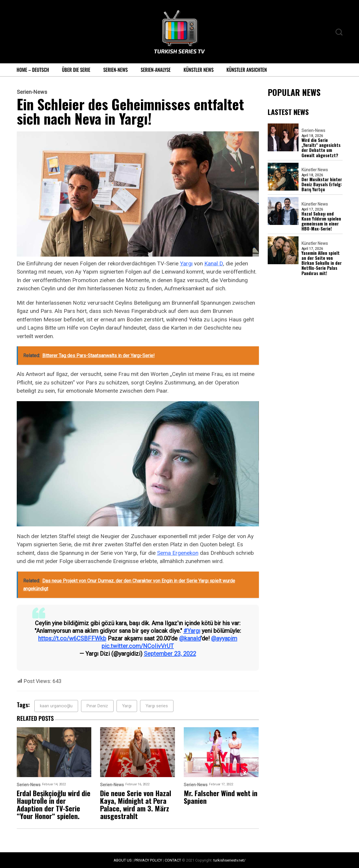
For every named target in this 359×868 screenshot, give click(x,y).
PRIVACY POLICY (148, 860)
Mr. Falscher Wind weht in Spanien (221, 797)
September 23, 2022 (170, 654)
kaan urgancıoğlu (56, 706)
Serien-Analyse (156, 70)
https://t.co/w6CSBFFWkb (72, 638)
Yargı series (157, 706)
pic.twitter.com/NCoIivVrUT (138, 646)
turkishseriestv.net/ (229, 860)
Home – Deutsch (33, 70)
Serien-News (116, 70)
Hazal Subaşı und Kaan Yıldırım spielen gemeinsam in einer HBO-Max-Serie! (321, 221)
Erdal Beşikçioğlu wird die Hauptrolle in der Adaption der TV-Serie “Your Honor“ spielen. (54, 804)
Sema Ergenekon (178, 553)
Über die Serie (76, 70)
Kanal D (214, 263)
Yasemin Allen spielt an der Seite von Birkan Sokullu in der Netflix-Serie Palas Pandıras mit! (322, 263)
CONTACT (173, 860)
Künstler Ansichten (247, 70)
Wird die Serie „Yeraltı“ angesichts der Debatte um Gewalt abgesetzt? (321, 148)
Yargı (186, 263)
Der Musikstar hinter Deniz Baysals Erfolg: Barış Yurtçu (322, 184)
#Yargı (192, 631)
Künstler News (198, 70)
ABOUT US (123, 860)
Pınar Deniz (97, 706)
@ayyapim (224, 638)
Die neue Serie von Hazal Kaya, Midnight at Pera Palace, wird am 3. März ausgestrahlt (136, 804)
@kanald (190, 638)
